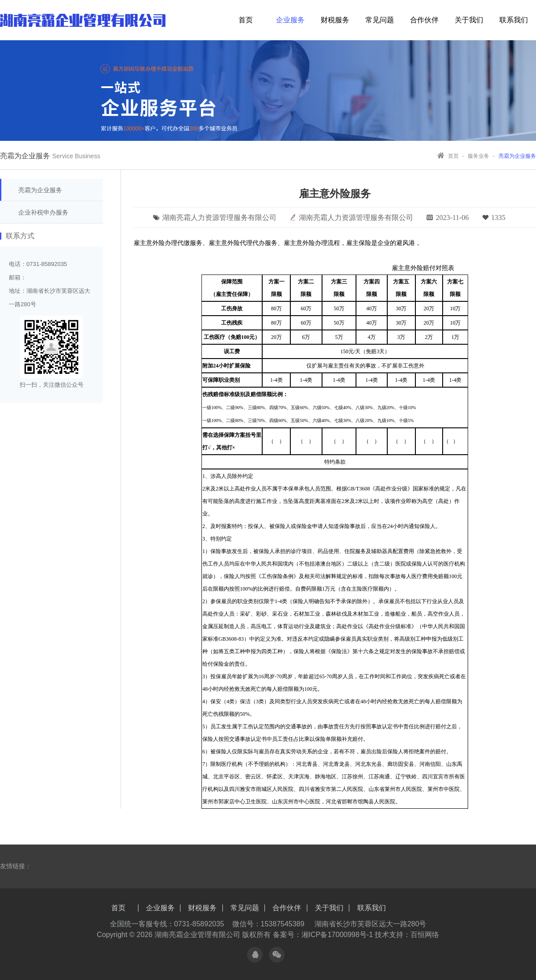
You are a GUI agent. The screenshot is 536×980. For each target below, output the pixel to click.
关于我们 (469, 20)
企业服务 (290, 20)
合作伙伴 (424, 20)
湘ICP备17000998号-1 (337, 935)
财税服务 (335, 20)
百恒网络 (425, 935)
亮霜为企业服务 (40, 190)
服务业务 (479, 156)
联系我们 (514, 20)
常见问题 (380, 20)
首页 (246, 20)
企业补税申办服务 (43, 212)
